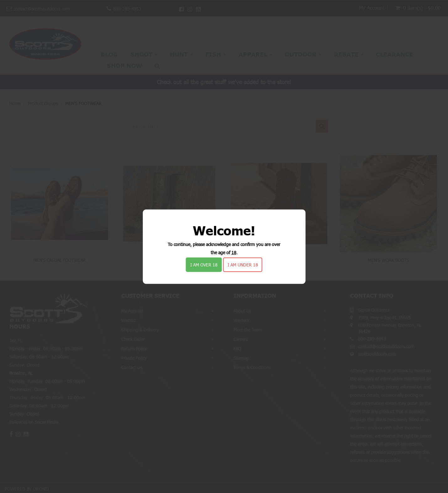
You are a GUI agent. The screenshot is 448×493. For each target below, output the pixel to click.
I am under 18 (243, 264)
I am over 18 (204, 264)
